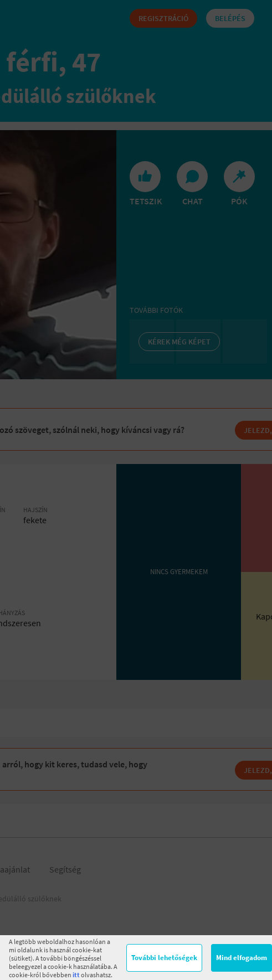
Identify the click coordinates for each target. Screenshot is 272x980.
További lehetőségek (164, 958)
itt (76, 975)
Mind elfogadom (242, 958)
